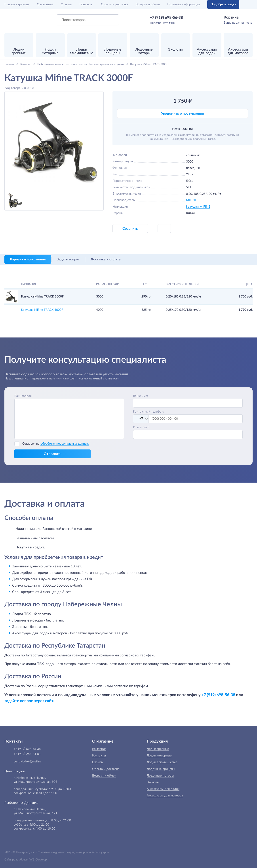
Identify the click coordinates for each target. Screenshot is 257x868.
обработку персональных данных (65, 444)
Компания (99, 749)
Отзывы (66, 4)
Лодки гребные (158, 749)
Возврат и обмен (148, 4)
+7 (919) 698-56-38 (166, 18)
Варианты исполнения (28, 259)
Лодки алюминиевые (162, 762)
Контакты (86, 4)
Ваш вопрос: (23, 396)
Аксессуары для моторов (165, 796)
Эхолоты (153, 782)
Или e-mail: (141, 427)
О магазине (45, 4)
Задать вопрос (68, 259)
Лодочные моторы (160, 776)
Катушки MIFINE (198, 207)
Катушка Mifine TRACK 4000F (42, 310)
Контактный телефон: (149, 412)
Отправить (53, 454)
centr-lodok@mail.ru (27, 762)
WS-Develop (38, 860)
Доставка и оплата (106, 259)
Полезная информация (184, 4)
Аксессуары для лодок (163, 789)
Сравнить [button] (130, 229)
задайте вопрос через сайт (29, 701)
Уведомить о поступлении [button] (183, 114)
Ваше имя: (141, 396)
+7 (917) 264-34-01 (27, 754)
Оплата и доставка (115, 4)
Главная (17, 4)
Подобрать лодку (223, 4)
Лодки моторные (159, 756)
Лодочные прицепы (161, 769)
